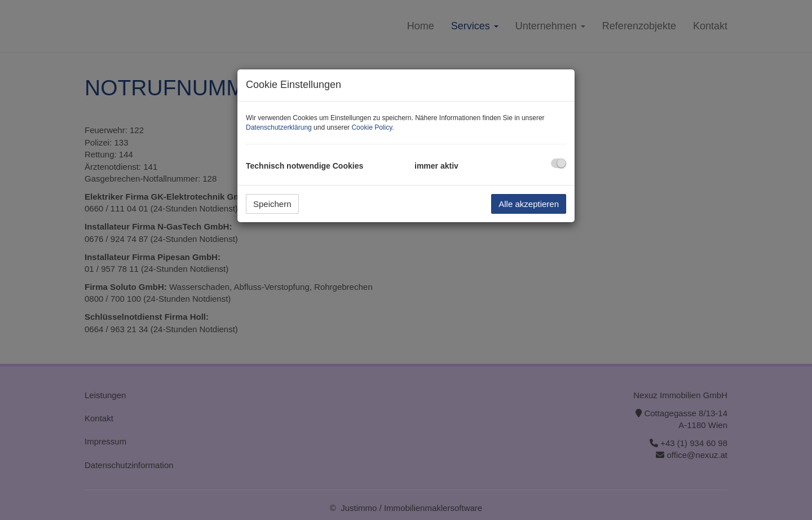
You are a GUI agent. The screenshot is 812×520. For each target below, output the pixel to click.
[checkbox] (559, 163)
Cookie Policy (372, 127)
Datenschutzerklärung (279, 127)
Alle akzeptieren (529, 204)
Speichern (272, 204)
